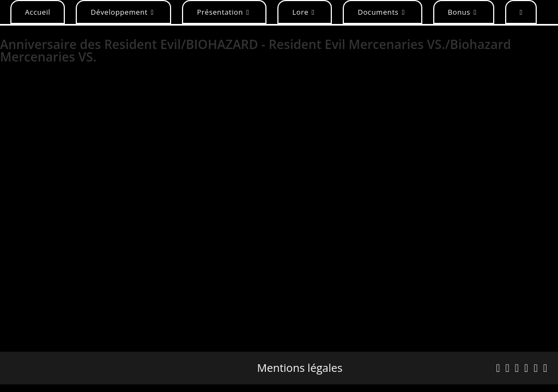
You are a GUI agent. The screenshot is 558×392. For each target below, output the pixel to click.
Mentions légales (300, 368)
